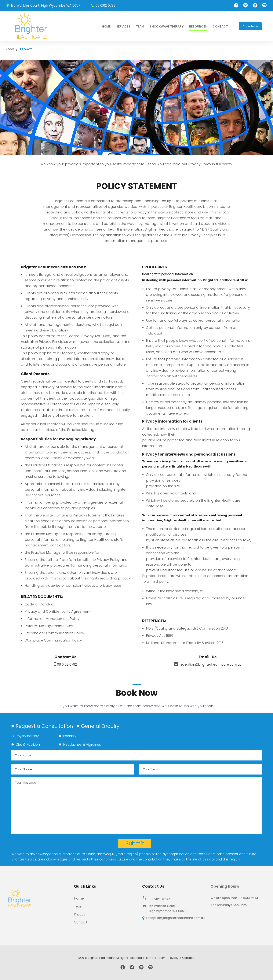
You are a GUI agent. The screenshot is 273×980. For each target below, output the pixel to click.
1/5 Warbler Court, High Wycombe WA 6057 (45, 6)
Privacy (80, 914)
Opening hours (225, 886)
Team (140, 26)
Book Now (250, 26)
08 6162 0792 (106, 6)
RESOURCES (198, 26)
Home (106, 26)
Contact (220, 26)
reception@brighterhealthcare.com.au (210, 664)
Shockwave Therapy (167, 26)
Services (123, 26)
